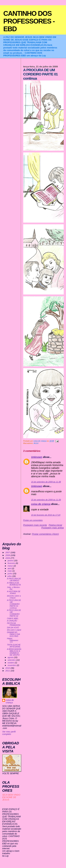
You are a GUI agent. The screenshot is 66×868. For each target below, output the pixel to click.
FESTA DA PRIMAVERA (14, 624)
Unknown (37, 457)
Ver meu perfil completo (9, 733)
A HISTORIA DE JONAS (14, 592)
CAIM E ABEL (13, 619)
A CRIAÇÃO (12, 621)
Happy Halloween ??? (13, 640)
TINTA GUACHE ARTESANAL (14, 646)
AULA (36, 443)
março (11, 566)
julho (10, 576)
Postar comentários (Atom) (45, 534)
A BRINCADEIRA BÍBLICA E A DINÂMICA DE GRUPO (14, 652)
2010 (8, 668)
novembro (12, 665)
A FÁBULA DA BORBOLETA (14, 584)
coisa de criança (41, 504)
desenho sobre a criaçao (14, 597)
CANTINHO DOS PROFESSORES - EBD (29, 21)
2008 (8, 555)
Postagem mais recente (35, 525)
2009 (8, 558)
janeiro (11, 561)
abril (10, 568)
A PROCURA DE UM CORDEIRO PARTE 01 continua (14, 604)
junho (10, 574)
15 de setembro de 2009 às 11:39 (46, 500)
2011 (8, 671)
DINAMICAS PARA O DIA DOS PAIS (13, 634)
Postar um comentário (33, 520)
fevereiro (12, 563)
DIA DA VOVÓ (13, 628)
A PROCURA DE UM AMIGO (14, 580)
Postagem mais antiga (53, 528)
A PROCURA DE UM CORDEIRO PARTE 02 (14, 613)
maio (10, 571)
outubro (11, 663)
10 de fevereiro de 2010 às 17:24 (46, 515)
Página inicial (55, 525)
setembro (12, 660)
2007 (8, 552)
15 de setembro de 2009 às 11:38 (46, 482)
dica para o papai (14, 630)
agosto (11, 657)
